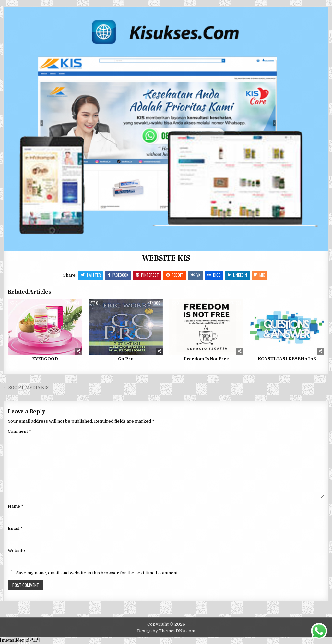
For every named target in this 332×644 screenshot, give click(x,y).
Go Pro (126, 359)
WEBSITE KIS (166, 258)
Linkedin (237, 275)
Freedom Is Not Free (206, 359)
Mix (260, 275)
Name (16, 506)
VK (195, 275)
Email (15, 528)
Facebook (118, 275)
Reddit (175, 275)
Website (16, 550)
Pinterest (147, 275)
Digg (214, 275)
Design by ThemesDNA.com (166, 631)
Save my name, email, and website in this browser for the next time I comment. (97, 573)
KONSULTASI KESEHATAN (287, 359)
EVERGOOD (45, 359)
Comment (19, 431)
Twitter (91, 275)
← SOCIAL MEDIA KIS (26, 388)
